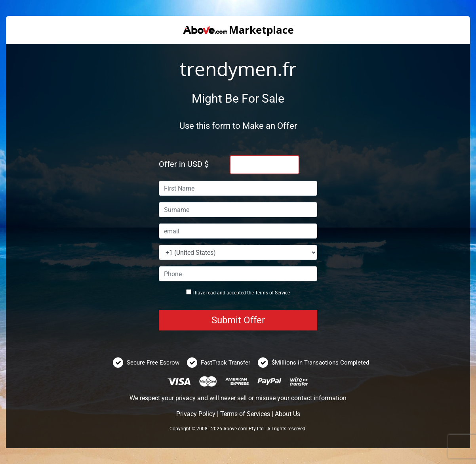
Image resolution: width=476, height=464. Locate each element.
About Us (288, 414)
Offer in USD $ (184, 164)
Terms (262, 293)
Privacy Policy (196, 414)
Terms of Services (245, 414)
